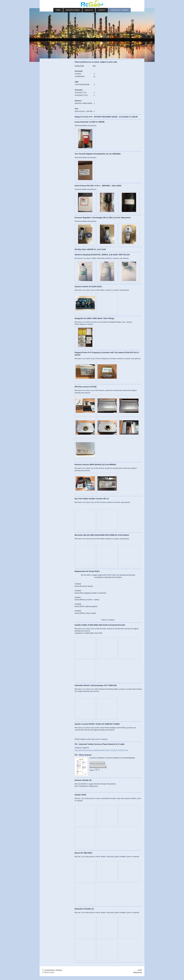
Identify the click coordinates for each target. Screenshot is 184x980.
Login (140, 970)
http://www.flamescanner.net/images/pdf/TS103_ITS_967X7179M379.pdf (101, 750)
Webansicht (137, 972)
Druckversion (49, 970)
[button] (97, 763)
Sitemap (59, 970)
